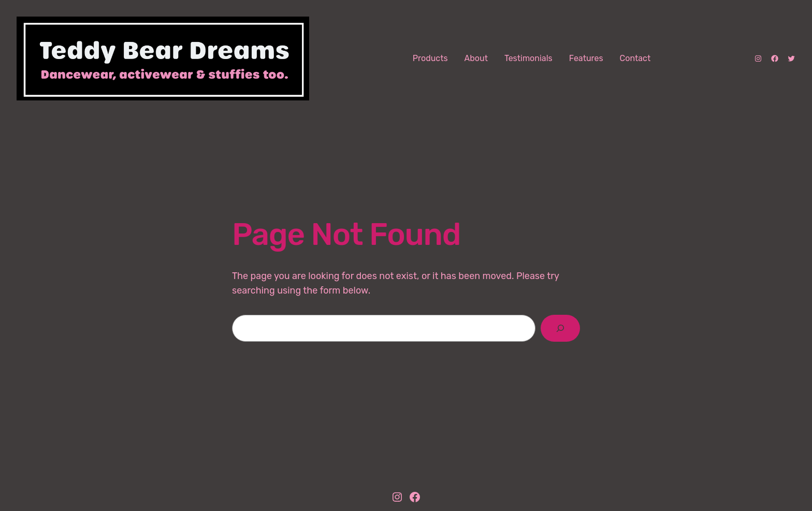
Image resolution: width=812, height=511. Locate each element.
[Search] (560, 328)
